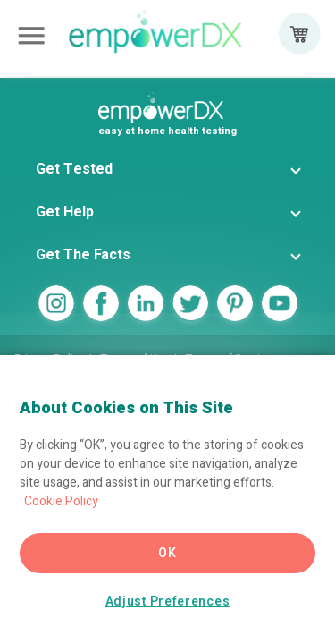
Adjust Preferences (168, 602)
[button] (167, 169)
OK (167, 553)
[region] (167, 500)
